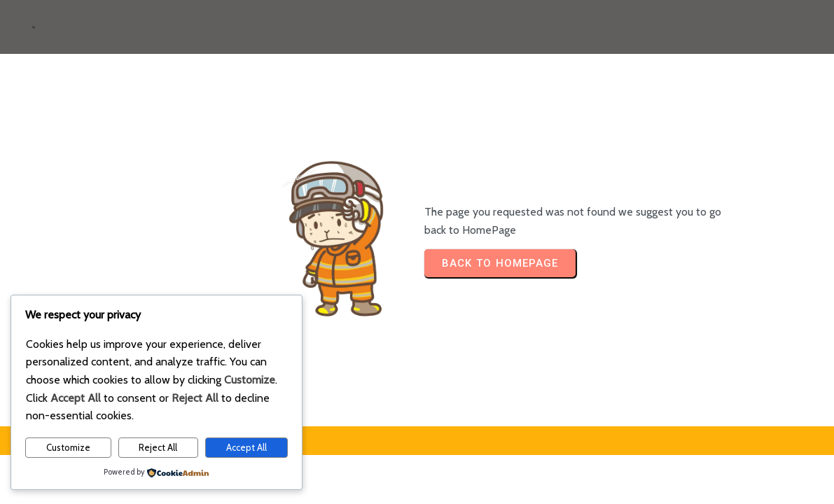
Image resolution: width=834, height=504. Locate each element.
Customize (68, 447)
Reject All (158, 447)
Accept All (246, 447)
